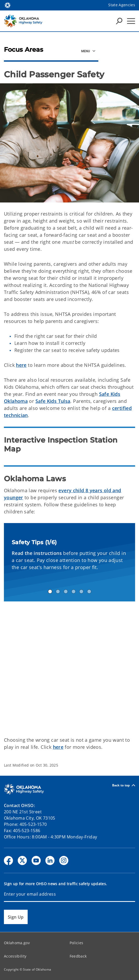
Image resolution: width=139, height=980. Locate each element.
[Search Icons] (119, 21)
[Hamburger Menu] (131, 21)
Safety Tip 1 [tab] (50, 592)
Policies (77, 943)
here (21, 365)
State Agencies (122, 5)
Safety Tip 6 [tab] (89, 592)
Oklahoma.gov (17, 943)
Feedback (78, 956)
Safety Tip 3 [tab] (66, 592)
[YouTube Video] (69, 668)
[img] (69, 143)
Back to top (124, 785)
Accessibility (15, 956)
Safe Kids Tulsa (53, 401)
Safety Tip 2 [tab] (58, 592)
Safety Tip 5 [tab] (81, 592)
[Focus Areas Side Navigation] (88, 51)
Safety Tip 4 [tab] (74, 592)
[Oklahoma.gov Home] (8, 5)
